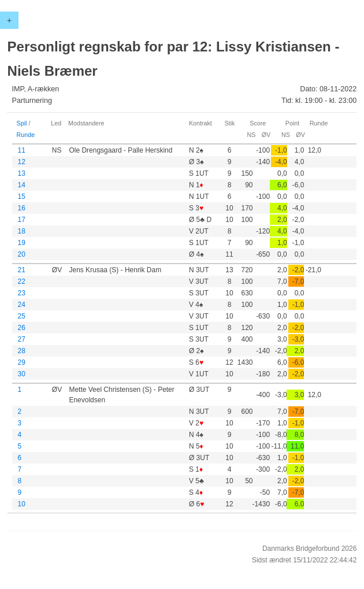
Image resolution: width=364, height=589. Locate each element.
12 (22, 162)
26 (22, 328)
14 (22, 185)
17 (22, 220)
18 (22, 231)
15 (22, 197)
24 (22, 305)
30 (22, 374)
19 (22, 243)
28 (22, 351)
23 (22, 293)
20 (22, 254)
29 (22, 362)
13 (22, 173)
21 (22, 270)
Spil (22, 123)
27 (22, 339)
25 (22, 316)
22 (22, 281)
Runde (26, 135)
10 (22, 504)
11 (22, 150)
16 (22, 208)
